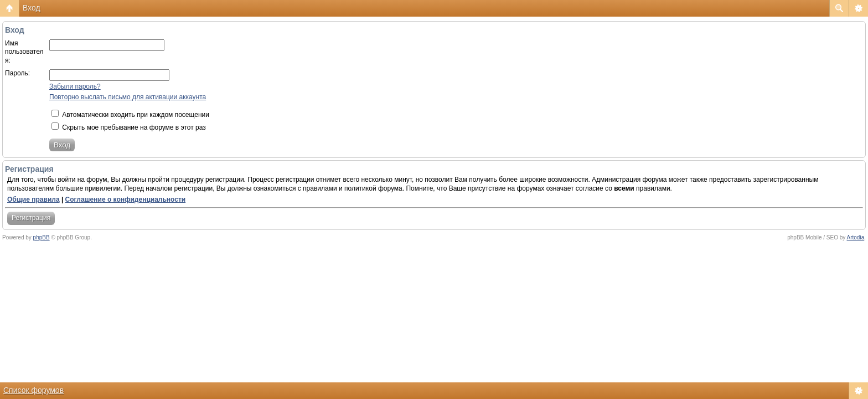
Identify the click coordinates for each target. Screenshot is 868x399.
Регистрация (31, 218)
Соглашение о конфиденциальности (126, 199)
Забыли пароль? (75, 86)
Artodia (856, 237)
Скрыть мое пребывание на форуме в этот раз (129, 127)
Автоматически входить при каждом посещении (130, 115)
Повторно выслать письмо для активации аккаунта (128, 97)
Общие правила (33, 199)
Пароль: (17, 73)
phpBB (42, 237)
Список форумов (33, 390)
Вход (32, 8)
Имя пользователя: (24, 52)
